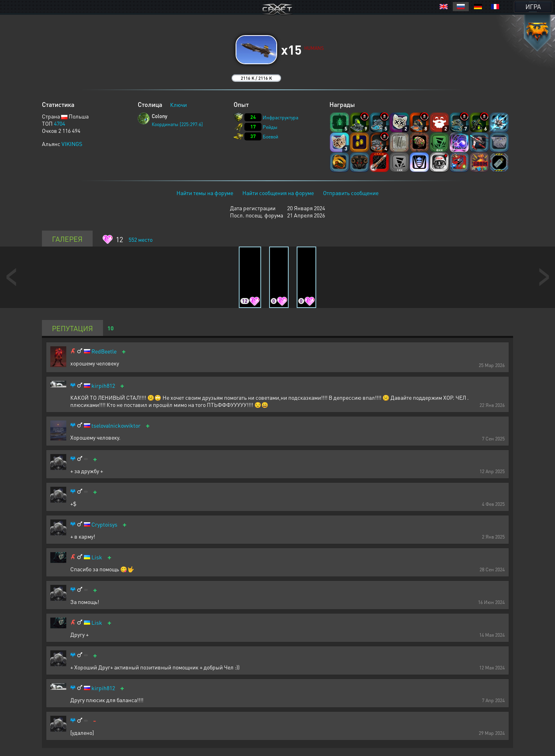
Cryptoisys (104, 524)
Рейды (270, 127)
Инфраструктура (280, 117)
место (141, 239)
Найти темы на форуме (205, 193)
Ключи (178, 105)
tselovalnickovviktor (116, 425)
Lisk (97, 557)
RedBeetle (104, 351)
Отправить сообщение (351, 193)
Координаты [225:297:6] (177, 124)
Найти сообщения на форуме (278, 193)
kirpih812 (103, 386)
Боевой (271, 137)
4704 (59, 123)
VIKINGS (72, 144)
